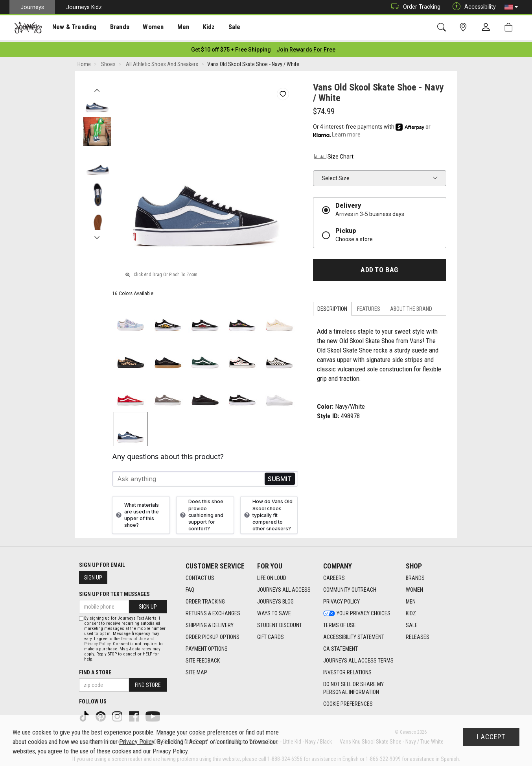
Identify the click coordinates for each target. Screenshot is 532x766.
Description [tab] (332, 306)
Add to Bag (379, 268)
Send (280, 477)
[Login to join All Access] (231, 47)
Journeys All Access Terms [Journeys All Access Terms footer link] (358, 659)
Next (97, 233)
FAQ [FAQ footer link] (190, 588)
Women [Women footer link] (414, 588)
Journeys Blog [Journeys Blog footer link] (275, 600)
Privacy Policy (97, 641)
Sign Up (93, 575)
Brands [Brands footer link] (415, 576)
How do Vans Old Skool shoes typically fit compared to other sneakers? (267, 513)
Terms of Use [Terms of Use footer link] (340, 623)
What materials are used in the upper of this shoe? (136, 513)
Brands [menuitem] (116, 28)
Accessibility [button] (472, 7)
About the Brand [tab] (411, 306)
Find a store (95, 670)
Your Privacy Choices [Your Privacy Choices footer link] (357, 611)
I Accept (491, 737)
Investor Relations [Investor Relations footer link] (347, 670)
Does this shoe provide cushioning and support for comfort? (201, 513)
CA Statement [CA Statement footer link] (341, 647)
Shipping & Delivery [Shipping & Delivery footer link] (210, 623)
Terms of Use (133, 636)
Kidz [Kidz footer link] (411, 611)
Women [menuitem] (148, 28)
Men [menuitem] (177, 28)
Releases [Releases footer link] (418, 635)
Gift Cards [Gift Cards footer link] (271, 635)
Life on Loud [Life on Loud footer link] (272, 576)
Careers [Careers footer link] (334, 576)
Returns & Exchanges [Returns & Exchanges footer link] (213, 611)
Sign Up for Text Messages (114, 592)
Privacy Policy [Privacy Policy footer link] (341, 600)
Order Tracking (414, 7)
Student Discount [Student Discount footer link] (280, 623)
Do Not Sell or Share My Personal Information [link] (353, 686)
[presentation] (73, 28)
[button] (511, 7)
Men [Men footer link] (411, 600)
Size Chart (333, 154)
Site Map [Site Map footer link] (196, 670)
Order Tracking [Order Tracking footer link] (205, 600)
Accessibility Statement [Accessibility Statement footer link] (354, 635)
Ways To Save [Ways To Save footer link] (274, 611)
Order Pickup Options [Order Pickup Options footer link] (213, 635)
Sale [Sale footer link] (412, 623)
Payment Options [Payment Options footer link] (207, 647)
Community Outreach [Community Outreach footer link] (350, 588)
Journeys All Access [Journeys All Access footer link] (284, 588)
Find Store (148, 683)
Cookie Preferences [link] (348, 702)
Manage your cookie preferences (197, 732)
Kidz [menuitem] (202, 28)
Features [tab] (369, 306)
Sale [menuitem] (227, 28)
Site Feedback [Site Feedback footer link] (203, 659)
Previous (97, 86)
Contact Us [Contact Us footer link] (200, 576)
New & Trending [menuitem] (72, 28)
